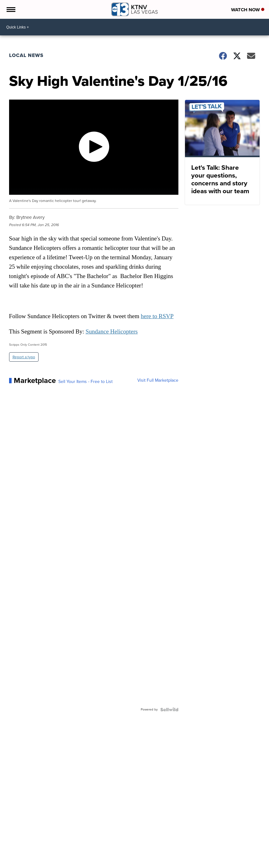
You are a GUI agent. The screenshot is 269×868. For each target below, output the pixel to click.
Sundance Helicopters (112, 331)
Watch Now (248, 10)
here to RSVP (157, 316)
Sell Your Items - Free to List (85, 382)
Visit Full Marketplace (158, 380)
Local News (26, 55)
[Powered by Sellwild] (169, 710)
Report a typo (24, 357)
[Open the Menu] (11, 9)
